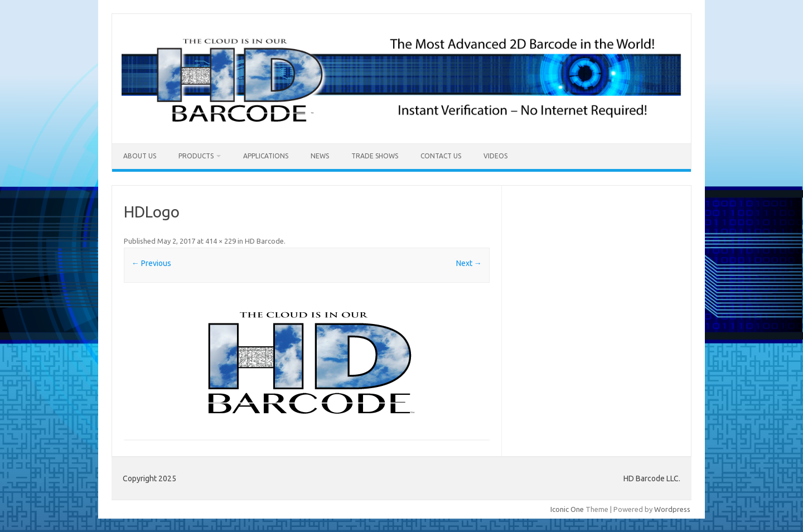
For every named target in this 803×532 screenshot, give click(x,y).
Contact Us (441, 156)
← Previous (151, 263)
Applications (266, 156)
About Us (140, 156)
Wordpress (672, 509)
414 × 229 (221, 241)
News (320, 156)
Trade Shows (375, 156)
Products (196, 156)
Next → (469, 263)
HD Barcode (264, 241)
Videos (495, 156)
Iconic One (567, 509)
